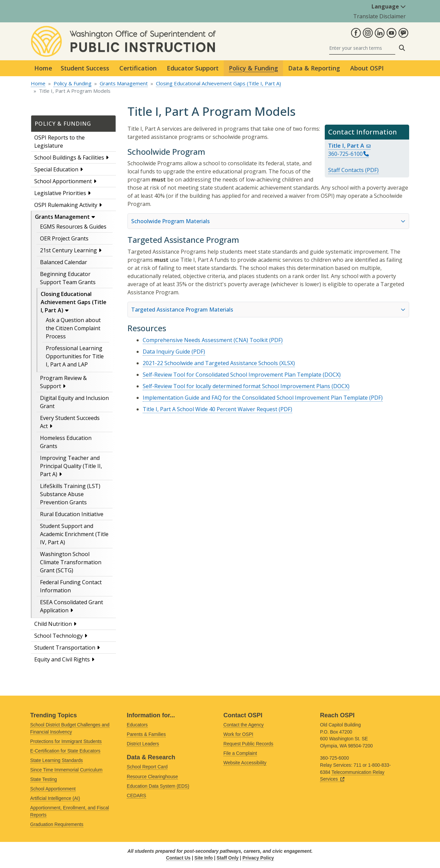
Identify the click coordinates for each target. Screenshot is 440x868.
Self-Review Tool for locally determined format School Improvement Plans (236, 386)
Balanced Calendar (64, 262)
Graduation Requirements (57, 824)
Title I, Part (349, 145)
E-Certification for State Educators (65, 751)
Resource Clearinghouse (152, 777)
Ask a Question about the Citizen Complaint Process (73, 328)
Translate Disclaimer (379, 16)
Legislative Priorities (60, 193)
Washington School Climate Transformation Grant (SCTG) (71, 562)
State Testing (44, 779)
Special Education (56, 169)
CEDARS (136, 796)
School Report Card (147, 767)
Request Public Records (248, 744)
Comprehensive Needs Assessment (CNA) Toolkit (205, 340)
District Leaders (143, 744)
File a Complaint (240, 753)
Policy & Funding (73, 83)
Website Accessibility (245, 763)
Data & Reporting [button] (314, 68)
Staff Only (228, 858)
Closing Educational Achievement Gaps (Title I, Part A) (218, 83)
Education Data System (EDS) (158, 786)
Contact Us (178, 858)
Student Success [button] (85, 68)
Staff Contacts (346, 170)
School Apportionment (63, 181)
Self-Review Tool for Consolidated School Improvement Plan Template (232, 375)
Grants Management (124, 83)
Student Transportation (65, 648)
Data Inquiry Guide (166, 352)
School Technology (58, 636)
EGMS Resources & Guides (73, 227)
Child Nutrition (53, 624)
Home (43, 68)
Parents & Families (146, 734)
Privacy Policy (258, 858)
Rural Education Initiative (72, 514)
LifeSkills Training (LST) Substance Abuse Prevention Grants (70, 494)
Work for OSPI (238, 734)
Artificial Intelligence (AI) (55, 798)
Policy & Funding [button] (253, 68)
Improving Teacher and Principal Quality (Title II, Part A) (71, 466)
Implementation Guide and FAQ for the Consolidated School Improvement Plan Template (255, 398)
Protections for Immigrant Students (66, 742)
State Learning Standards (56, 760)
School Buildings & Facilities (69, 157)
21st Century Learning (68, 250)
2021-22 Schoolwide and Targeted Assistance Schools (210, 363)
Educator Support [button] (193, 68)
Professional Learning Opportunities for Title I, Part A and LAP (75, 356)
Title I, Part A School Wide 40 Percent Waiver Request (210, 409)
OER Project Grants (64, 238)
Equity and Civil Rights (62, 659)
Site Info (204, 858)
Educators (137, 725)
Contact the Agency (244, 725)
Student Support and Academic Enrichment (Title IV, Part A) (74, 534)
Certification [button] (138, 68)
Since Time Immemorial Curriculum (66, 770)
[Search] (362, 48)
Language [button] (389, 6)
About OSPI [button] (367, 68)
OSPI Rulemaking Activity (66, 205)
